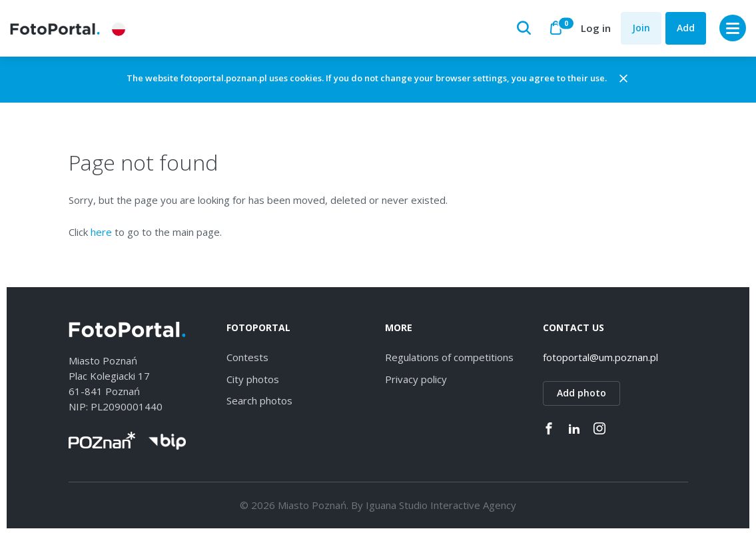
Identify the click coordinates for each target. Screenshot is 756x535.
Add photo (581, 393)
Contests (247, 357)
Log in (596, 28)
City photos (253, 379)
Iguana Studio (397, 505)
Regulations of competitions (449, 357)
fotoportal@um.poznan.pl (600, 357)
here (101, 232)
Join (641, 28)
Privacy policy (416, 379)
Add (686, 28)
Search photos (259, 400)
